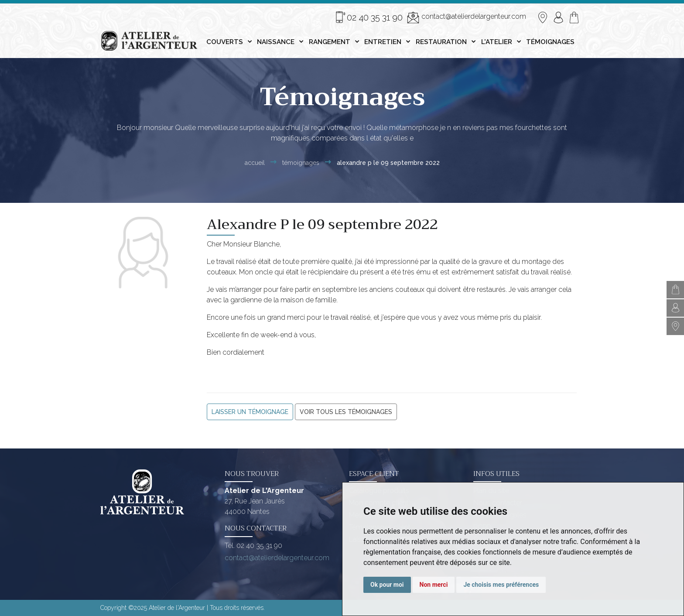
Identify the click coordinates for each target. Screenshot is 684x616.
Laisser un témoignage (250, 412)
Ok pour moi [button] (387, 585)
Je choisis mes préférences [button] (501, 585)
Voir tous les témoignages (346, 412)
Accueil (255, 163)
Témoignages (301, 163)
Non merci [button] (434, 585)
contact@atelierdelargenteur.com (467, 17)
